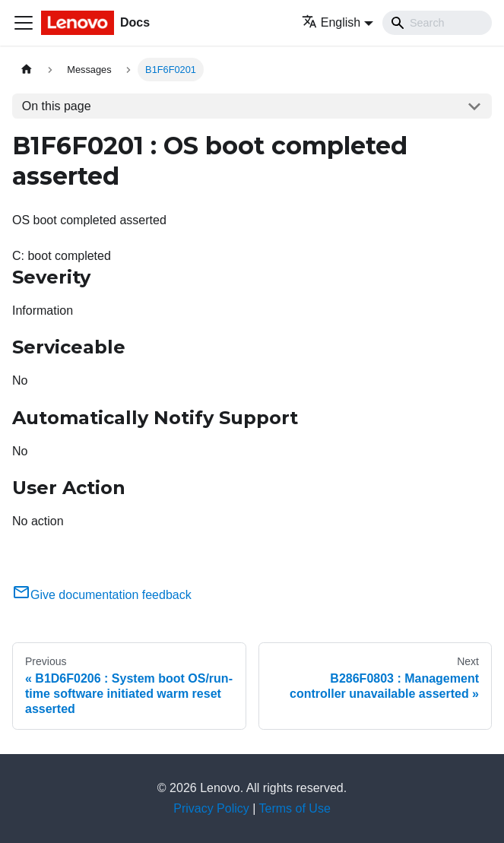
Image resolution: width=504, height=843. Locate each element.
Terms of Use (295, 808)
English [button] (331, 22)
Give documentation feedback (102, 595)
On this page (57, 106)
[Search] (437, 23)
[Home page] (27, 70)
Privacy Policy (211, 808)
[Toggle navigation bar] (24, 23)
